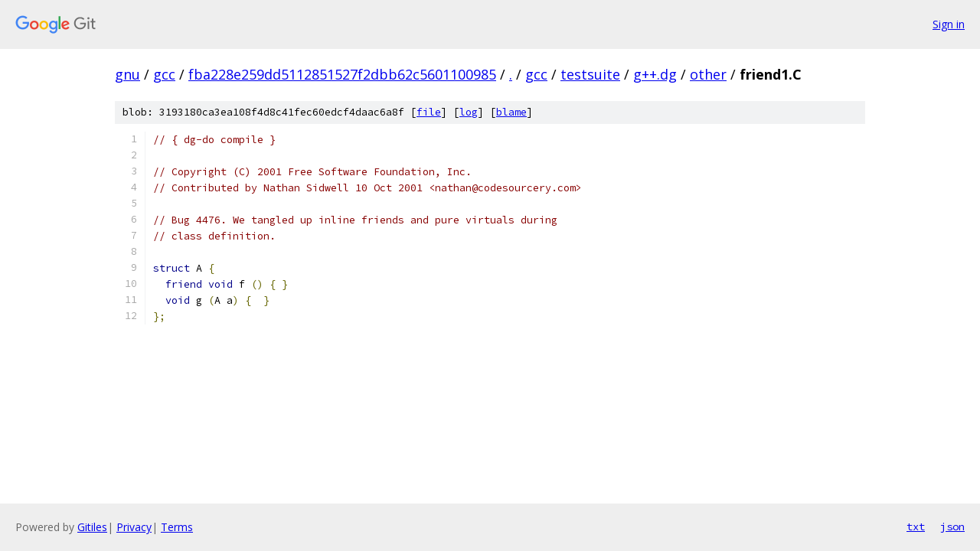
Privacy (134, 527)
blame (511, 112)
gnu (127, 74)
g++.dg (655, 74)
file (429, 112)
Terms (177, 527)
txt (916, 527)
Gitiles (92, 527)
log (469, 112)
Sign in (949, 24)
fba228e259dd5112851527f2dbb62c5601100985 (342, 74)
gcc (164, 74)
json (952, 527)
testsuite (590, 74)
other (708, 74)
